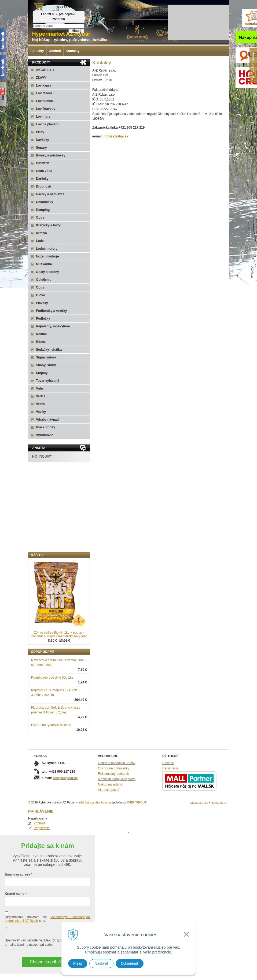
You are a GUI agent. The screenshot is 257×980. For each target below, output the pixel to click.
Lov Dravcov (46, 109)
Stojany (42, 373)
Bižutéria (43, 163)
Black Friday (45, 427)
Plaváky (42, 303)
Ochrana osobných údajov (117, 791)
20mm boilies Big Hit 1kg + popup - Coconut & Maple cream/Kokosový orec (59, 662)
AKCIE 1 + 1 (45, 70)
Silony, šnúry (46, 365)
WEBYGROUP (137, 830)
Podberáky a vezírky (51, 311)
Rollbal (41, 334)
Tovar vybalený (47, 381)
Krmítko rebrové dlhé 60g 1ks (52, 705)
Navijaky (43, 140)
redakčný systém (89, 830)
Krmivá (41, 233)
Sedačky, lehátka (49, 350)
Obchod (55, 51)
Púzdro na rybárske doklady (51, 753)
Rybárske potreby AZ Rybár (55, 15)
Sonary (41, 148)
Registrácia (45, 572)
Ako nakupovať (109, 818)
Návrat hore (220, 831)
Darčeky (42, 179)
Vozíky (41, 412)
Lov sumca (44, 101)
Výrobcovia (45, 435)
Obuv (40, 218)
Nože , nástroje (47, 256)
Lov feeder (44, 93)
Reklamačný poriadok (113, 802)
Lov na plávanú (48, 124)
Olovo (41, 295)
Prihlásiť (42, 567)
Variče (41, 396)
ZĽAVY (41, 78)
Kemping (43, 210)
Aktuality (37, 51)
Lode (40, 241)
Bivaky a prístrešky (51, 155)
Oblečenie (44, 280)
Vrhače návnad (47, 420)
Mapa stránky (199, 831)
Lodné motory (47, 249)
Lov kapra (44, 85)
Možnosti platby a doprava (117, 807)
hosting (106, 830)
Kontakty (73, 51)
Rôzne (41, 342)
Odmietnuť (130, 963)
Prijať (78, 963)
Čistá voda (44, 171)
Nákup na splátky (110, 812)
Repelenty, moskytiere (53, 326)
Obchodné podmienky (114, 796)
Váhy (40, 388)
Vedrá (40, 404)
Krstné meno (15, 900)
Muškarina (44, 264)
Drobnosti (44, 186)
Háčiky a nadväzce (50, 194)
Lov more (43, 117)
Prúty (40, 132)
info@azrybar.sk (116, 136)
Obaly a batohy (47, 272)
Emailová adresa (18, 881)
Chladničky (45, 202)
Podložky (43, 319)
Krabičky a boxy (48, 225)
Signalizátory (46, 357)
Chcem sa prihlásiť (48, 968)
